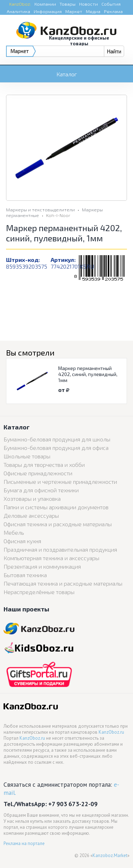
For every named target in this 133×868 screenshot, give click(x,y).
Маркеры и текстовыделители (40, 210)
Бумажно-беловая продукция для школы (57, 439)
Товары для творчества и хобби (44, 465)
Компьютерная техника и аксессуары (51, 558)
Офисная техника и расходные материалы (58, 524)
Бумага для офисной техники (41, 490)
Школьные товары (27, 456)
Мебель (14, 532)
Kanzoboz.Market (110, 855)
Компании (45, 4)
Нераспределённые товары (39, 592)
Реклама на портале (24, 843)
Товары (68, 4)
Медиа (93, 11)
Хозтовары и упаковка (32, 498)
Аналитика (18, 11)
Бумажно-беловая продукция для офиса (56, 448)
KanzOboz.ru (111, 732)
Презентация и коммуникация (42, 566)
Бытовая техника (25, 575)
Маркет (74, 11)
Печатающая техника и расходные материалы (63, 583)
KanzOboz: (20, 4)
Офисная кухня (22, 541)
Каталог (67, 74)
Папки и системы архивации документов (56, 507)
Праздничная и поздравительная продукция (60, 549)
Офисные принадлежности (38, 473)
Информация (48, 11)
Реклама (113, 11)
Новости (88, 4)
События (111, 4)
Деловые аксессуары (31, 515)
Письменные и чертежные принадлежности (60, 482)
